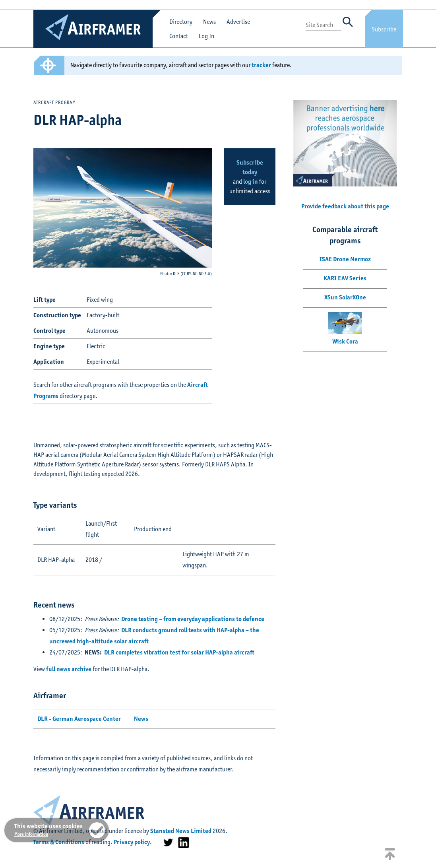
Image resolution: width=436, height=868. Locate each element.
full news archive (69, 669)
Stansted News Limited (181, 831)
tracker (261, 65)
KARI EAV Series (345, 278)
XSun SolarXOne (345, 297)
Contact (179, 36)
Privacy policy (132, 842)
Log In (206, 36)
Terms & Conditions (59, 842)
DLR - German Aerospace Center (79, 719)
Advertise (238, 22)
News (209, 22)
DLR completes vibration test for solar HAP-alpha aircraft (179, 652)
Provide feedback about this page (345, 206)
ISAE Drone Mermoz (345, 259)
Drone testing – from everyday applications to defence (193, 619)
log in (251, 182)
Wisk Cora (345, 341)
